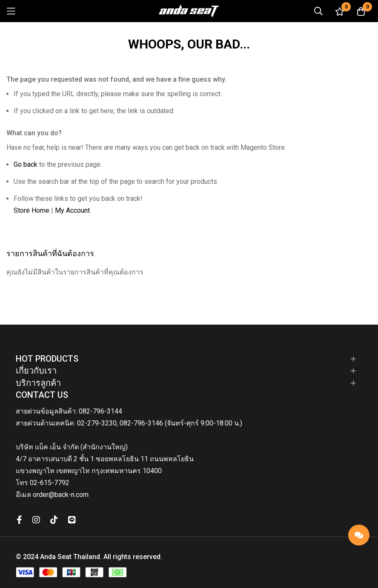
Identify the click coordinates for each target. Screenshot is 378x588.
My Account (72, 210)
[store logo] (189, 11)
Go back (26, 164)
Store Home (31, 210)
